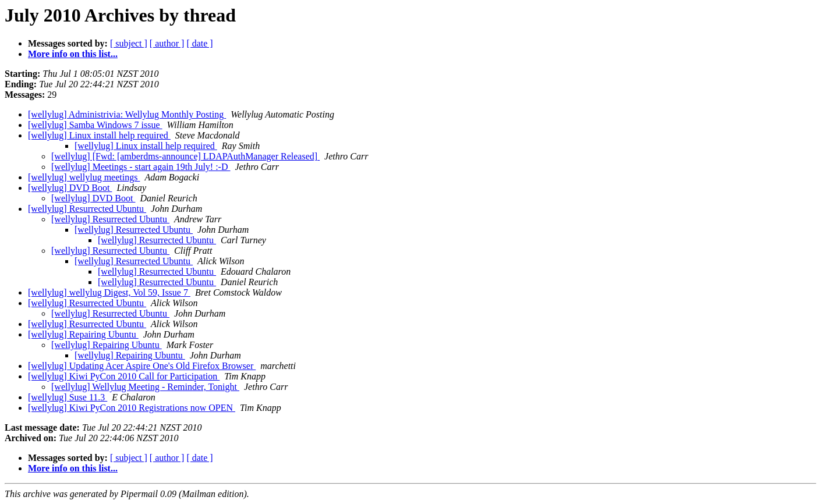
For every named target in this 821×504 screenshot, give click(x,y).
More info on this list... (73, 54)
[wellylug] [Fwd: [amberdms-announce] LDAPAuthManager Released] (185, 156)
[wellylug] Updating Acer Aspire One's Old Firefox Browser (142, 366)
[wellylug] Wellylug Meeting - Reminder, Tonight (145, 387)
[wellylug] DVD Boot (70, 188)
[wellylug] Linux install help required (99, 135)
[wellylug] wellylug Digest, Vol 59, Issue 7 (109, 292)
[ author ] (167, 43)
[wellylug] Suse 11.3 (68, 397)
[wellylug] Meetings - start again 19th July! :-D (141, 167)
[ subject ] (129, 43)
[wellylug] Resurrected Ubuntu (87, 209)
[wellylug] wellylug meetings (84, 177)
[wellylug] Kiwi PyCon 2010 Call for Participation (124, 376)
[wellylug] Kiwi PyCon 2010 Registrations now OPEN (132, 408)
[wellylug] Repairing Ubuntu (83, 334)
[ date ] (199, 43)
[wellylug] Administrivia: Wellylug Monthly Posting (127, 114)
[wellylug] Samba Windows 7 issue (95, 125)
